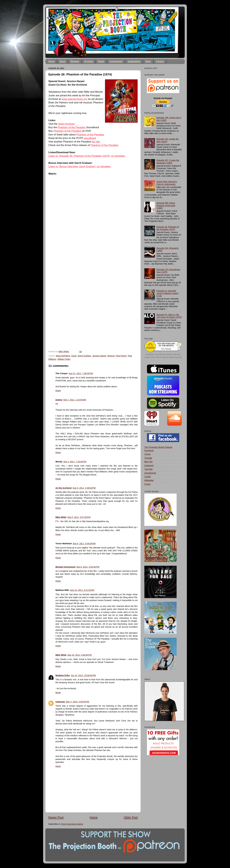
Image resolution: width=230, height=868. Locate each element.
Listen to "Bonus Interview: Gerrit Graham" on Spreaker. (80, 166)
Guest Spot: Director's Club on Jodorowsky (167, 183)
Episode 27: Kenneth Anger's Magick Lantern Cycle (168, 293)
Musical (111, 356)
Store (148, 61)
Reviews (75, 61)
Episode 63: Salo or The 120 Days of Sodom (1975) (169, 316)
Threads (148, 458)
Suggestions (134, 61)
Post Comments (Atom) (72, 824)
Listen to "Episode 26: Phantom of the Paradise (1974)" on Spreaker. (87, 156)
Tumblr (148, 477)
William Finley (64, 359)
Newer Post (56, 817)
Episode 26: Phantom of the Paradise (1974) (168, 228)
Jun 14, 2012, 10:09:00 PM (83, 675)
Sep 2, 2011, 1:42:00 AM (75, 400)
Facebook (149, 450)
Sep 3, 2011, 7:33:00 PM (75, 462)
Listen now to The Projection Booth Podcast (163, 357)
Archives (89, 61)
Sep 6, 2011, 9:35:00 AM (84, 544)
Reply (58, 391)
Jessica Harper (99, 356)
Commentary (116, 61)
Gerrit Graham (84, 356)
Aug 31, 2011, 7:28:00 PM (81, 373)
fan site (96, 142)
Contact (160, 61)
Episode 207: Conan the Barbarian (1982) (168, 162)
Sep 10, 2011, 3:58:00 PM (79, 655)
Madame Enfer (63, 675)
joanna (59, 400)
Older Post (131, 817)
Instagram (149, 465)
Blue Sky (149, 462)
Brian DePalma (63, 356)
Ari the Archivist (64, 488)
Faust (74, 356)
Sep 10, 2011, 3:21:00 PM (82, 590)
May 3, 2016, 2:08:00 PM (78, 702)
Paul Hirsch (121, 356)
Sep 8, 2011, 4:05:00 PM (88, 567)
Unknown (60, 702)
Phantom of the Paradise (72, 127)
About (62, 61)
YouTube (149, 469)
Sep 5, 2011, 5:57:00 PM (79, 517)
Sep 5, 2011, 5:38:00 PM (84, 488)
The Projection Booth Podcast (158, 447)
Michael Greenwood (65, 567)
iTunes (147, 454)
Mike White (61, 517)
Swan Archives (66, 124)
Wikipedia (149, 480)
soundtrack (90, 138)
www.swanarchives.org (74, 99)
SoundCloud (150, 473)
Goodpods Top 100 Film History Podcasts (163, 354)
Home (51, 61)
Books (101, 61)
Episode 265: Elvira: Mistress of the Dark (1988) (166, 205)
